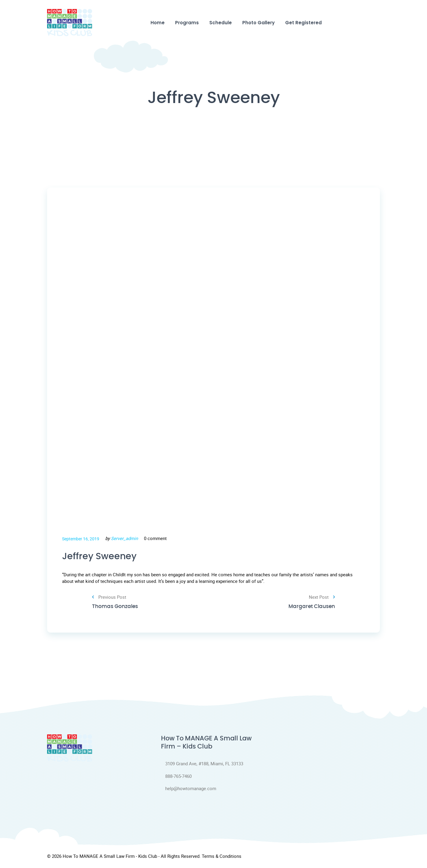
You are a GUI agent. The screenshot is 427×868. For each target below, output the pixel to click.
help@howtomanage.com (189, 790)
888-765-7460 (176, 777)
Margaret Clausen (310, 608)
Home (158, 23)
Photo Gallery (258, 23)
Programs (187, 23)
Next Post (322, 598)
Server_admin (124, 538)
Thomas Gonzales (116, 608)
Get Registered (303, 23)
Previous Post (109, 598)
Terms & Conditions (222, 857)
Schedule (221, 23)
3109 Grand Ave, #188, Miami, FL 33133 (202, 765)
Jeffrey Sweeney (102, 557)
